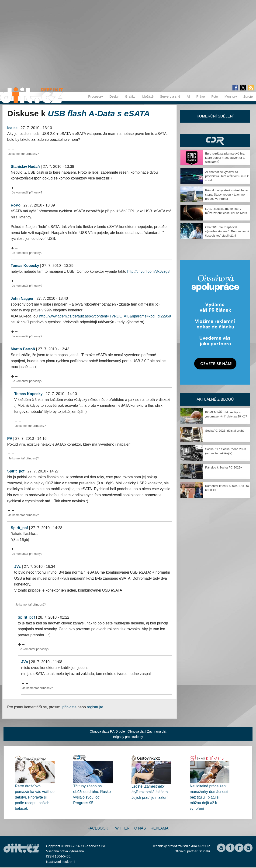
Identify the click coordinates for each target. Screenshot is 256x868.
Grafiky (130, 96)
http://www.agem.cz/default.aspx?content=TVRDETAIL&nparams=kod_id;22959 (105, 316)
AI (188, 96)
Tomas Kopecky (25, 266)
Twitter (121, 828)
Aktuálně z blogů (215, 399)
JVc (17, 567)
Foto (215, 96)
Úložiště (148, 96)
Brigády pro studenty (128, 737)
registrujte (95, 707)
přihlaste (69, 707)
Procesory (95, 96)
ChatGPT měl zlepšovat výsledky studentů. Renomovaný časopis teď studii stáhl (227, 231)
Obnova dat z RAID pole (107, 731)
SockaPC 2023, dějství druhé (225, 431)
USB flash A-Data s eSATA (99, 113)
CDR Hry (215, 141)
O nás (140, 828)
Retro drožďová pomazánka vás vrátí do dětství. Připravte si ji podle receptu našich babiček (35, 797)
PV (10, 439)
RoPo (16, 205)
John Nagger (22, 298)
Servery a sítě (170, 96)
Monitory (231, 96)
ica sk (12, 128)
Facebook (98, 828)
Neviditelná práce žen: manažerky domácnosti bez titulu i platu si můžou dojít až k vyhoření (209, 797)
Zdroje (248, 96)
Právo (201, 96)
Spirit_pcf (16, 471)
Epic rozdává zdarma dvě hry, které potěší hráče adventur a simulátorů (225, 158)
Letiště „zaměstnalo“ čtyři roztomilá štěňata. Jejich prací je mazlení (150, 792)
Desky (114, 96)
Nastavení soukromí (61, 862)
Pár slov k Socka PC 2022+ (224, 467)
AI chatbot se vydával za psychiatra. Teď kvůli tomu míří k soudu (227, 176)
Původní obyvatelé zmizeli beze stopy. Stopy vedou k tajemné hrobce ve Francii (226, 195)
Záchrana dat (157, 731)
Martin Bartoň (23, 349)
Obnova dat (136, 731)
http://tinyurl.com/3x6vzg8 (148, 271)
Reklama (159, 828)
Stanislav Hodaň (25, 167)
